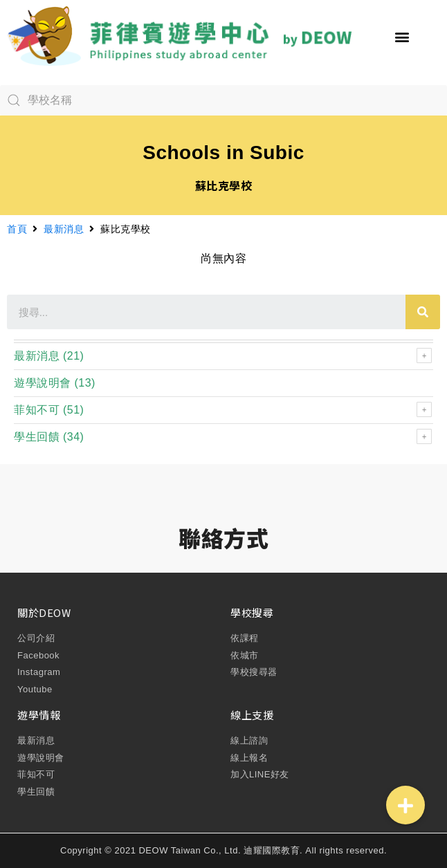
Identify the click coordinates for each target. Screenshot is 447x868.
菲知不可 (37, 410)
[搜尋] (423, 312)
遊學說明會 (43, 383)
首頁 (17, 229)
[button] (403, 37)
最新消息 (64, 229)
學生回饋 (37, 437)
